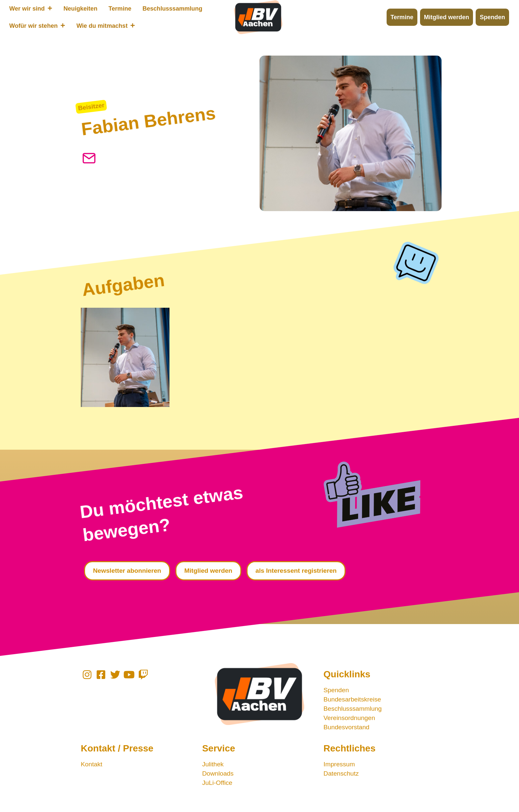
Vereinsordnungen (349, 718)
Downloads (218, 773)
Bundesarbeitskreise (352, 699)
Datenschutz (341, 773)
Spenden (336, 690)
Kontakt (92, 764)
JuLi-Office (217, 783)
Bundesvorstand (346, 727)
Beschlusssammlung (353, 709)
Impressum (339, 764)
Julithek (213, 764)
